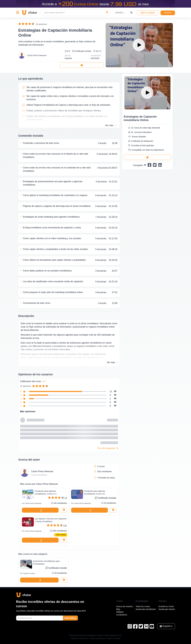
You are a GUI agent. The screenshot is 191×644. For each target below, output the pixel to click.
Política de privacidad (97, 638)
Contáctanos (122, 615)
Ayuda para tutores (167, 609)
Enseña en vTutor (166, 606)
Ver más (111, 125)
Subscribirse (70, 618)
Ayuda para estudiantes (146, 609)
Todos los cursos (143, 606)
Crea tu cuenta (148, 13)
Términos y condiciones (79, 638)
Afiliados (120, 612)
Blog (118, 609)
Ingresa (168, 13)
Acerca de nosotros (125, 606)
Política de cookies (113, 638)
